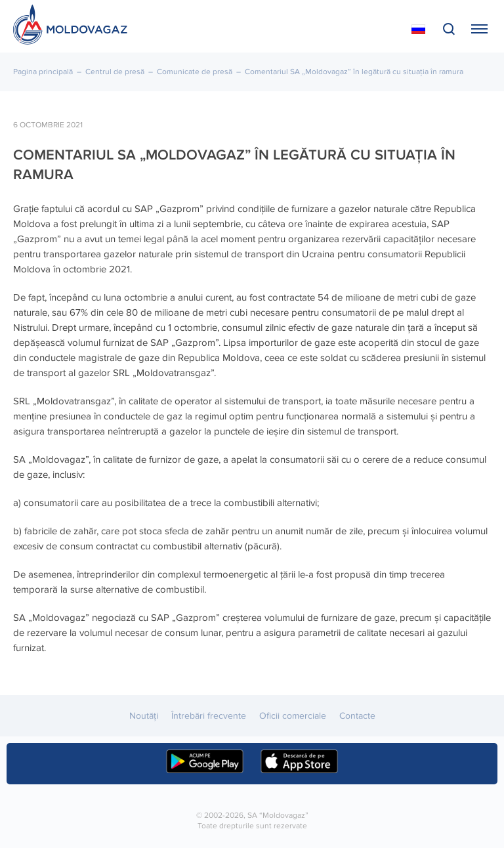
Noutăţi (144, 716)
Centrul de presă (115, 72)
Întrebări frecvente (209, 716)
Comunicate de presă (195, 72)
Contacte (357, 716)
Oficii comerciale (293, 716)
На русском (418, 30)
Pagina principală (43, 72)
